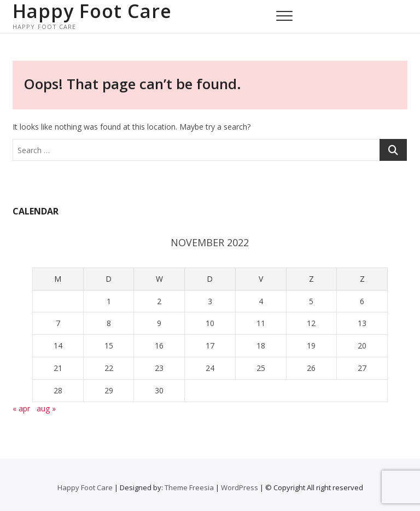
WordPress (240, 487)
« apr (21, 408)
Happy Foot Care (92, 11)
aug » (46, 408)
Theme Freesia (189, 487)
